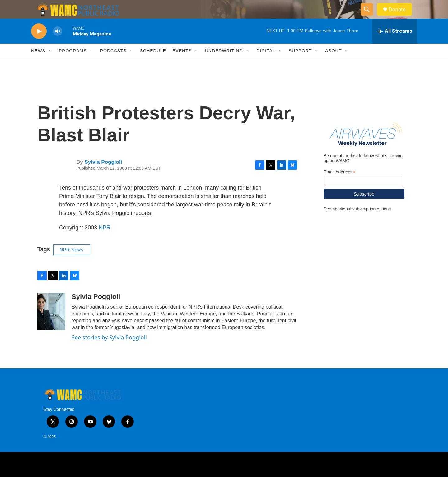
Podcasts (113, 65)
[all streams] (395, 45)
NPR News (72, 264)
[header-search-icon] (370, 17)
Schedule (153, 65)
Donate (401, 16)
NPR (105, 242)
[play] (39, 45)
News (38, 65)
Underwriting (224, 65)
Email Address (339, 186)
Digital (266, 65)
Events (182, 65)
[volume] (58, 45)
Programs (73, 65)
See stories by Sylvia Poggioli (109, 351)
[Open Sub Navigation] (50, 65)
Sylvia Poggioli (103, 176)
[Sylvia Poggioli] (51, 325)
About (333, 65)
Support (300, 65)
